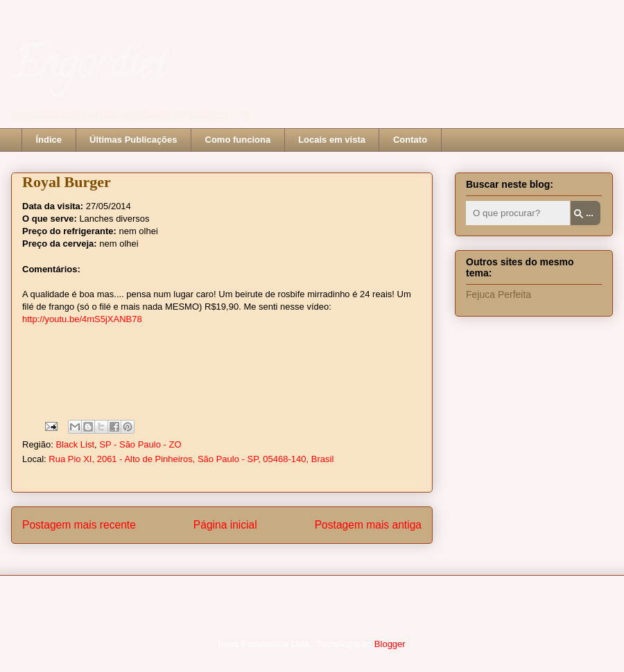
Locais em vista (332, 140)
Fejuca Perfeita (499, 294)
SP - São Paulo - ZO (140, 444)
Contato (410, 140)
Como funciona (238, 140)
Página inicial (225, 525)
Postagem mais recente (79, 525)
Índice (49, 140)
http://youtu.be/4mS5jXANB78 (82, 319)
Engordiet (88, 69)
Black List (75, 444)
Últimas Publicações (133, 140)
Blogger (390, 644)
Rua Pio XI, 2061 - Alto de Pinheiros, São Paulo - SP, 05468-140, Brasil (191, 459)
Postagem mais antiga (368, 525)
